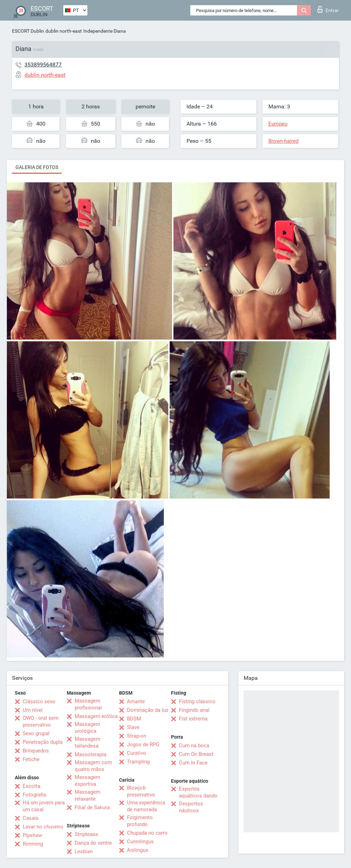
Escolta (31, 786)
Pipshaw (32, 835)
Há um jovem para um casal (44, 806)
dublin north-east (64, 31)
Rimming (33, 844)
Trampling (138, 762)
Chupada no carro (147, 833)
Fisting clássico (197, 701)
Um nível (33, 710)
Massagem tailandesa (87, 742)
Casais (31, 818)
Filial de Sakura (92, 807)
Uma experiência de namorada (146, 806)
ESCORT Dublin (28, 31)
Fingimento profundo (140, 821)
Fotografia (34, 795)
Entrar (328, 9)
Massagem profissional (88, 704)
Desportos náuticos (191, 807)
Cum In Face (193, 763)
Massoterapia (91, 754)
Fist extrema (193, 719)
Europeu (278, 124)
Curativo (137, 753)
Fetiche (31, 759)
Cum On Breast (196, 754)
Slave (133, 727)
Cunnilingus (140, 842)
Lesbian (84, 851)
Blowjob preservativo (141, 791)
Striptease (86, 834)
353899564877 (43, 65)
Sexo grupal (36, 733)
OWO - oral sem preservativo (41, 721)
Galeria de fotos (37, 167)
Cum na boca (194, 746)
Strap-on (137, 736)
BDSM (134, 719)
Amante (136, 701)
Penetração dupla (43, 742)
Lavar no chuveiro (43, 827)
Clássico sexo (39, 701)
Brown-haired (283, 141)
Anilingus (138, 850)
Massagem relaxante (87, 795)
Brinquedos (36, 751)
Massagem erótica (96, 716)
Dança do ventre (93, 843)
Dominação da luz (148, 710)
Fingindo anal (194, 710)
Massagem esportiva (87, 781)
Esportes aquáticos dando (198, 792)
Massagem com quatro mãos (93, 766)
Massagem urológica (87, 728)
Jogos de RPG (143, 744)
